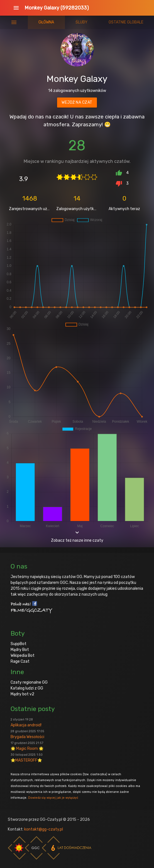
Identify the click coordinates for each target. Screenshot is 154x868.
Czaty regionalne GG (29, 682)
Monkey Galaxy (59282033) (57, 8)
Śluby (81, 22)
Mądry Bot (20, 650)
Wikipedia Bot (23, 656)
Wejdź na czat (77, 102)
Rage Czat (20, 661)
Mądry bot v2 (22, 694)
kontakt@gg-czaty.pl (44, 829)
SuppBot (19, 644)
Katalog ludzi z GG (27, 688)
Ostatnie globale (126, 22)
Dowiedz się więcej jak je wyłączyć (53, 798)
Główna (46, 22)
